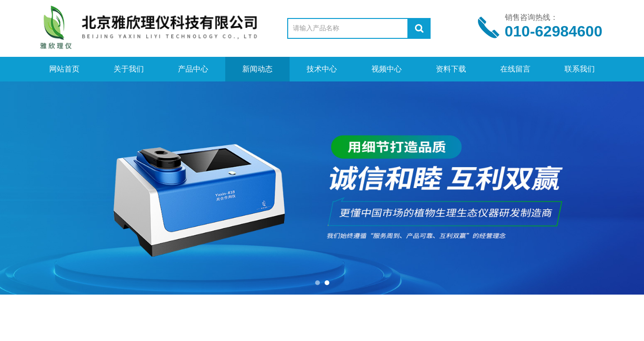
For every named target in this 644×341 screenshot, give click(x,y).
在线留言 (515, 69)
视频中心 (387, 69)
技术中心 (322, 69)
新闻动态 (257, 69)
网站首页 (64, 69)
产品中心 (193, 69)
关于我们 (129, 69)
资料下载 (451, 69)
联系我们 (580, 69)
